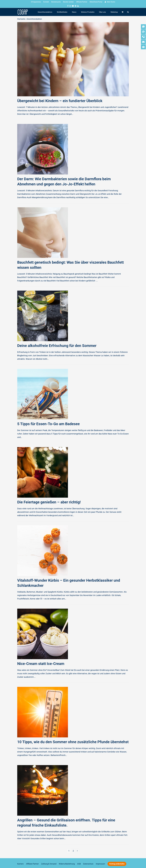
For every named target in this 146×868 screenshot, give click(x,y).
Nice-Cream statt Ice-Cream (41, 664)
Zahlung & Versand (49, 864)
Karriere (20, 864)
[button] (122, 12)
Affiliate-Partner (32, 864)
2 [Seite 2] (74, 850)
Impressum (100, 864)
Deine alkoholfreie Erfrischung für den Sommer (57, 346)
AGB (79, 864)
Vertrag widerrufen (117, 864)
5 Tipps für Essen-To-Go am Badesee (48, 424)
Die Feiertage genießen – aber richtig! (49, 502)
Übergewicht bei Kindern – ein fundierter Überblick (60, 101)
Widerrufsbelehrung (67, 864)
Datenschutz (88, 864)
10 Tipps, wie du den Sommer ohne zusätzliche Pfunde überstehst (73, 742)
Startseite (21, 19)
